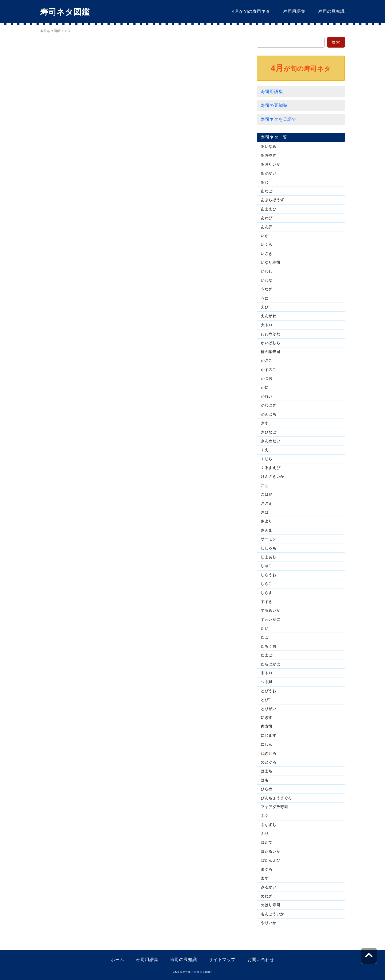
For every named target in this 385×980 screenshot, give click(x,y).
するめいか (270, 610)
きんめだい (270, 441)
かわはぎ (269, 405)
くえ (265, 450)
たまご (267, 655)
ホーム (117, 960)
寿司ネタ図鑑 (65, 12)
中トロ (267, 673)
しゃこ (267, 566)
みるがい (269, 887)
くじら (267, 459)
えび (265, 307)
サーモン (269, 539)
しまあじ (269, 557)
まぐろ (267, 869)
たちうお (269, 646)
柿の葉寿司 (270, 352)
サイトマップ (222, 960)
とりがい (269, 709)
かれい (267, 396)
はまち (267, 771)
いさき (267, 254)
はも (265, 780)
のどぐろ (269, 762)
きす (265, 423)
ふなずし (269, 825)
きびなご (269, 432)
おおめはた (270, 334)
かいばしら (270, 343)
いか (265, 236)
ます (265, 878)
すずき (267, 602)
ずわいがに (270, 619)
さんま (267, 530)
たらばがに (270, 664)
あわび (267, 218)
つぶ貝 (267, 682)
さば (265, 512)
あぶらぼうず (272, 200)
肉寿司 (267, 726)
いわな (267, 280)
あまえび (269, 209)
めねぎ (267, 896)
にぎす (267, 718)
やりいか (269, 923)
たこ (265, 637)
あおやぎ (269, 155)
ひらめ (267, 789)
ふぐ (265, 816)
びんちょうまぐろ (276, 798)
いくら (267, 245)
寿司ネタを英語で (278, 119)
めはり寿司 (270, 905)
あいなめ (269, 146)
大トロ (267, 325)
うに (265, 298)
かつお (267, 378)
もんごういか (272, 914)
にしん (267, 744)
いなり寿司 (270, 262)
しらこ (267, 584)
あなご (267, 191)
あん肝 (267, 227)
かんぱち (269, 414)
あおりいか (270, 164)
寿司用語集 (294, 11)
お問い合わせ (261, 960)
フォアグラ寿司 (274, 807)
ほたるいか (270, 851)
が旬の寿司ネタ (301, 68)
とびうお (269, 691)
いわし (267, 271)
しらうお (269, 575)
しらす (267, 593)
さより (267, 521)
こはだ (267, 494)
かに (265, 388)
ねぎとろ (269, 753)
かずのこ (269, 370)
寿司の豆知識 (332, 11)
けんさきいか (272, 477)
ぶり (265, 834)
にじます (269, 735)
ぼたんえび (270, 860)
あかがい (269, 173)
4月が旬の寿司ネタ (251, 11)
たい (265, 628)
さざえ (267, 503)
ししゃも (269, 548)
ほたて (267, 842)
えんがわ (269, 316)
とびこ (267, 700)
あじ (265, 182)
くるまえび (270, 468)
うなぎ (267, 289)
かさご (267, 361)
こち (265, 486)
